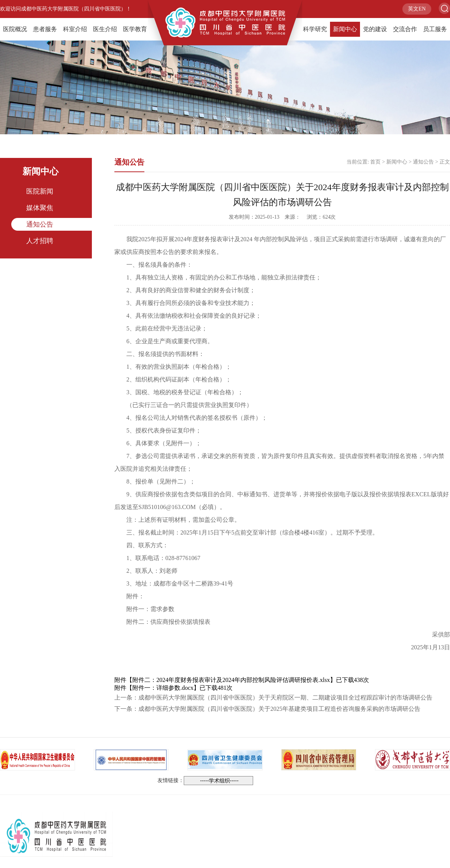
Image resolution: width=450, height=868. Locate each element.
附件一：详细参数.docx (163, 688)
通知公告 (40, 224)
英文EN (417, 9)
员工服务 (435, 29)
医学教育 (135, 29)
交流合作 (405, 29)
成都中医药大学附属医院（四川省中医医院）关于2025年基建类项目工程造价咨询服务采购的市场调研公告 (279, 709)
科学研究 (315, 29)
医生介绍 (105, 29)
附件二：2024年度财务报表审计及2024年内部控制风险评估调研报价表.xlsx (231, 680)
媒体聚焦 (40, 208)
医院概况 (15, 29)
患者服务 (45, 29)
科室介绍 (75, 29)
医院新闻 (40, 191)
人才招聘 (40, 241)
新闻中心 (345, 29)
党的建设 (375, 29)
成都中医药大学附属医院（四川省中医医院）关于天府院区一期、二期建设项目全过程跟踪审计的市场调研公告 (285, 698)
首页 (375, 162)
